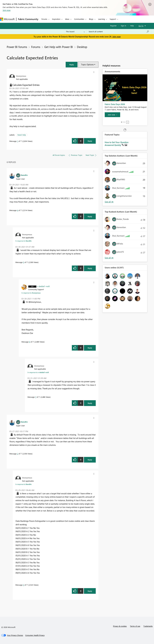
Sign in (123, 26)
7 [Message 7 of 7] (36, 397)
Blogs (91, 19)
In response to (23, 241)
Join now (7, 10)
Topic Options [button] (87, 64)
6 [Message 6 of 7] (30, 342)
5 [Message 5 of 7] (24, 262)
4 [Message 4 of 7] (18, 210)
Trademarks (148, 626)
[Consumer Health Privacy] (35, 635)
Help (132, 26)
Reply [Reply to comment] (90, 216)
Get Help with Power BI (59, 47)
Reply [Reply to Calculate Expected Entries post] (90, 141)
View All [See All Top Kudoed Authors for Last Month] (109, 258)
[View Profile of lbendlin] (24, 175)
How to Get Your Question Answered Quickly (117, 144)
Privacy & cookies (120, 626)
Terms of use (135, 626)
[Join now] (112, 115)
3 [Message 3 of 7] (24, 585)
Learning (102, 19)
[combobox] (119, 32)
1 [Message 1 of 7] (18, 141)
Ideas (67, 19)
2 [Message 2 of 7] (18, 454)
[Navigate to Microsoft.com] (7, 19)
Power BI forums (17, 47)
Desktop (82, 47)
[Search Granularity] (75, 32)
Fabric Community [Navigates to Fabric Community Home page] (28, 19)
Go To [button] (141, 26)
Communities (79, 19)
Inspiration (56, 19)
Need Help (22, 135)
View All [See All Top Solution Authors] (109, 202)
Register (113, 26)
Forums (44, 19)
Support (113, 19)
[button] (72, 65)
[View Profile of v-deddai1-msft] (43, 286)
